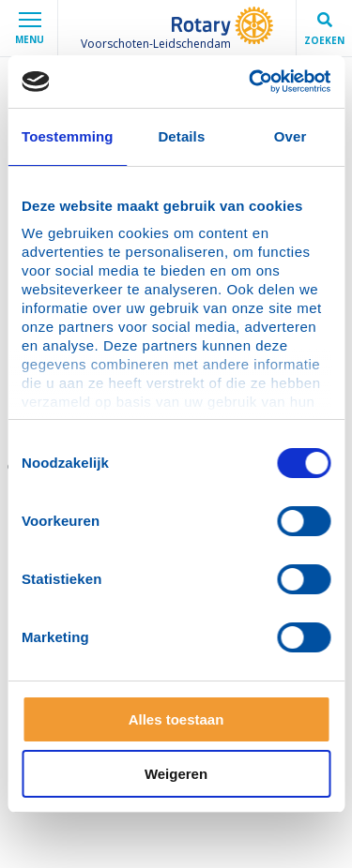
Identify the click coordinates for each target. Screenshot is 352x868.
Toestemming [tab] (68, 136)
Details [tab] (181, 136)
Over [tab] (291, 136)
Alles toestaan (176, 719)
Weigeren (176, 774)
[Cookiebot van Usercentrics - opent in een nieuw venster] (251, 82)
